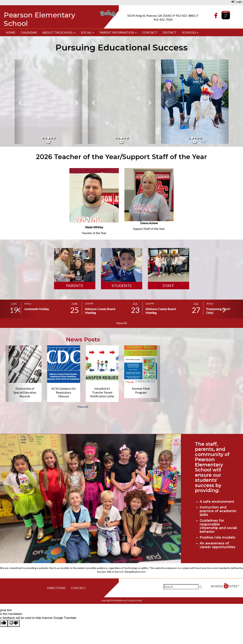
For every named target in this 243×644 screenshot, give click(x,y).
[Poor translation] (14, 623)
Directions (56, 588)
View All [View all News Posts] (83, 407)
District (170, 32)
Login (237, 2)
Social (88, 32)
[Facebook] (216, 16)
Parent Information (118, 32)
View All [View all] (121, 323)
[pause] (48, 141)
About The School (59, 32)
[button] (20, 102)
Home (10, 32)
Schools (190, 32)
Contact (150, 32)
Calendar (29, 32)
